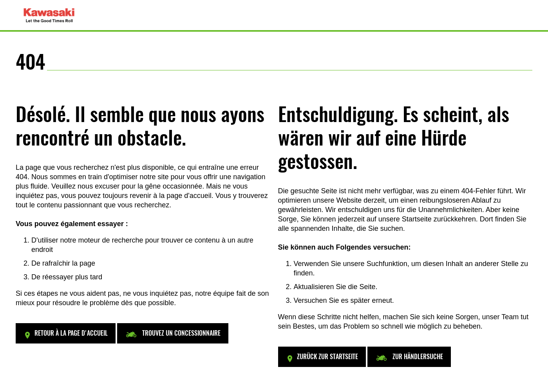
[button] (66, 333)
